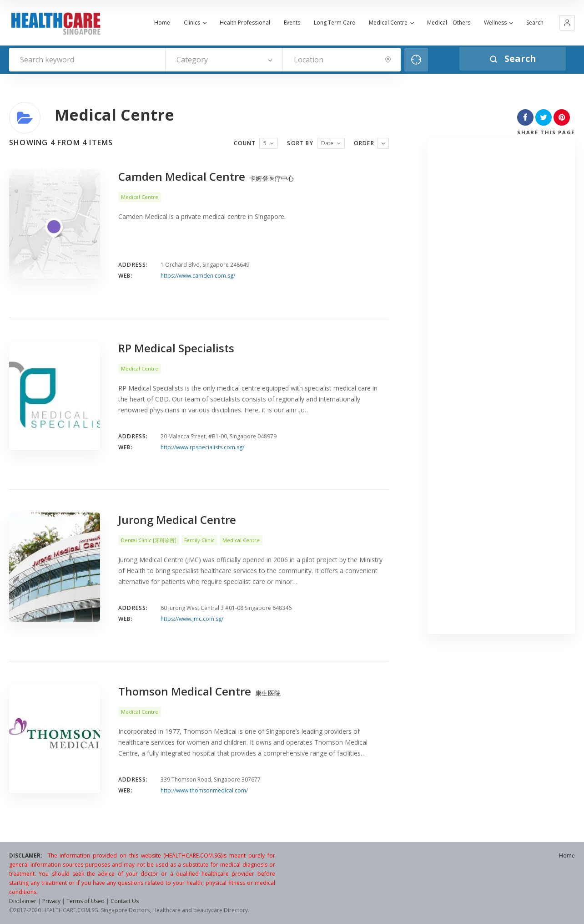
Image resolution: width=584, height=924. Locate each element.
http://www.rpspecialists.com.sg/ (202, 447)
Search (535, 23)
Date (327, 143)
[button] (567, 23)
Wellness (498, 23)
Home (162, 23)
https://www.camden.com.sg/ (198, 276)
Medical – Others (449, 23)
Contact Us (125, 901)
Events (292, 23)
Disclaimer (23, 901)
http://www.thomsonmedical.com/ (204, 790)
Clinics (195, 23)
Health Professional (245, 23)
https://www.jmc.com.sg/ (192, 619)
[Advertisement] (501, 388)
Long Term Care (335, 23)
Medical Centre (391, 23)
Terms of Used (86, 901)
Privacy (51, 901)
